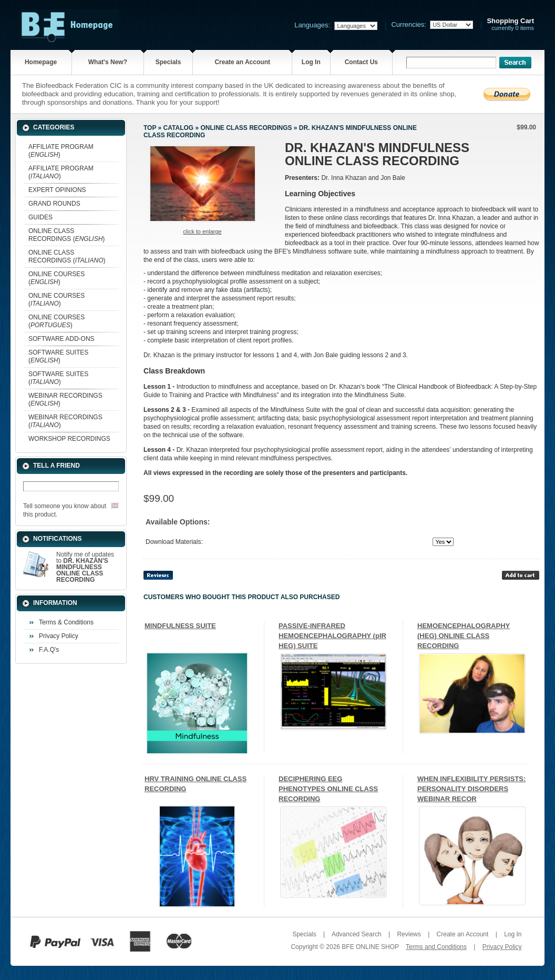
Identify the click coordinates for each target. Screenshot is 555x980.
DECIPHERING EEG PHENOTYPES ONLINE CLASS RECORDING (328, 789)
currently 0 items (510, 24)
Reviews (409, 934)
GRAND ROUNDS (54, 204)
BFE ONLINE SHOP (370, 947)
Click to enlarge (202, 231)
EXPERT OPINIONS (57, 190)
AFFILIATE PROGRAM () (61, 151)
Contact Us (361, 62)
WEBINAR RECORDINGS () (65, 400)
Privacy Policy (59, 636)
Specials (168, 62)
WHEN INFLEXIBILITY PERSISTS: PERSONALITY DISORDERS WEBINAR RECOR (471, 789)
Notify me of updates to (85, 567)
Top (150, 128)
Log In (311, 62)
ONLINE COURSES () (56, 278)
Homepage (41, 62)
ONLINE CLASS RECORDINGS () (66, 235)
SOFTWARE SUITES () (58, 356)
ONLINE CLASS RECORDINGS (246, 128)
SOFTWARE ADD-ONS (61, 339)
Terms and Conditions (436, 947)
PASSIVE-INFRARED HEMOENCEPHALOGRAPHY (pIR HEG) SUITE (332, 636)
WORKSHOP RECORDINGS (69, 439)
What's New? (108, 62)
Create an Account (242, 62)
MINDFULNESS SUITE (180, 626)
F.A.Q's (49, 650)
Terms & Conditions (66, 622)
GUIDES (40, 217)
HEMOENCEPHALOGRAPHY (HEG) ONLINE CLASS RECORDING (464, 636)
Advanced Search (357, 934)
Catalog (179, 128)
